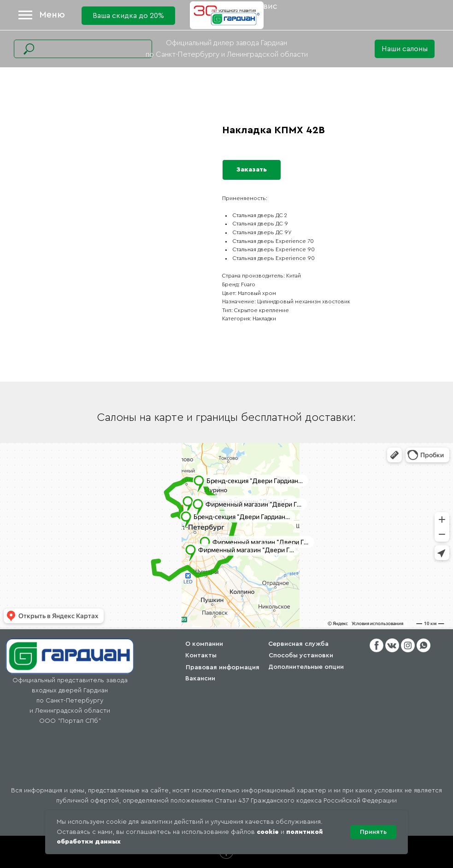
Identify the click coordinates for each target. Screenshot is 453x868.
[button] (405, 49)
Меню (52, 15)
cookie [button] (268, 832)
